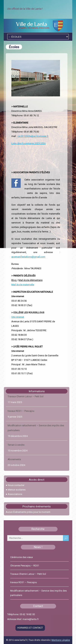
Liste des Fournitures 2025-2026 (28, 143)
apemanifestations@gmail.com (28, 257)
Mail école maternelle (23, 285)
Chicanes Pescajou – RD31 (25, 566)
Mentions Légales (61, 640)
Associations (15, 494)
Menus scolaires (17, 490)
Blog (14, 280)
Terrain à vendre (16, 447)
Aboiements (14, 462)
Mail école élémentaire (30, 280)
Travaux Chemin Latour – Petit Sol (26, 399)
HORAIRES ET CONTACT (30, 628)
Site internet (18, 296)
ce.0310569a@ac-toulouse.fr (33, 136)
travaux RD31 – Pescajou (21, 413)
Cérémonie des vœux (22, 557)
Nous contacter (16, 485)
